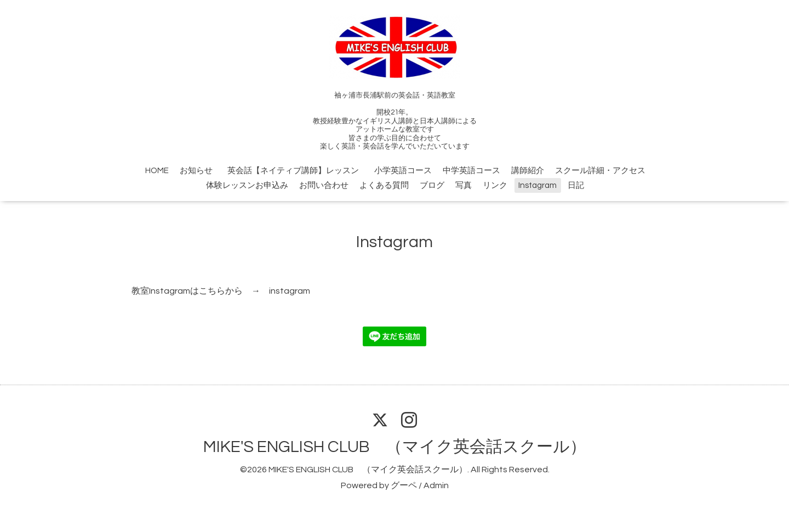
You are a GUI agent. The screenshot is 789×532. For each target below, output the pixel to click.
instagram (290, 291)
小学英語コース (403, 171)
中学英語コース (471, 171)
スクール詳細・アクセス (600, 171)
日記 (576, 185)
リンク (495, 185)
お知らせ (196, 171)
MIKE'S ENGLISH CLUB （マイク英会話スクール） (395, 447)
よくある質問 (384, 185)
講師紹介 (528, 171)
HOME (157, 171)
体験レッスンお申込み (247, 185)
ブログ (432, 185)
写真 (464, 185)
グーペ (404, 485)
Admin (436, 485)
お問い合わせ (324, 185)
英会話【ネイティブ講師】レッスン (297, 171)
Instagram (538, 185)
